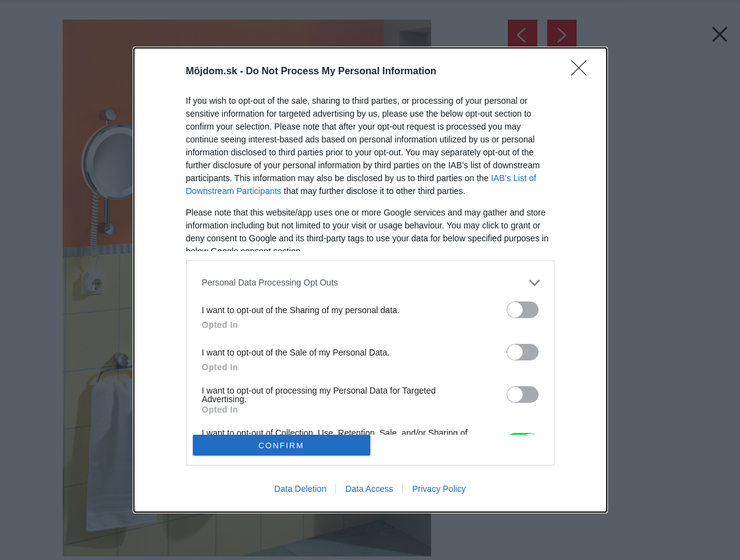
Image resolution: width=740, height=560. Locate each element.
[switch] (523, 310)
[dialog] (370, 280)
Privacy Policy (439, 489)
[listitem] (370, 283)
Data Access (369, 489)
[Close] (583, 72)
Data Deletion (301, 489)
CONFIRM (282, 445)
